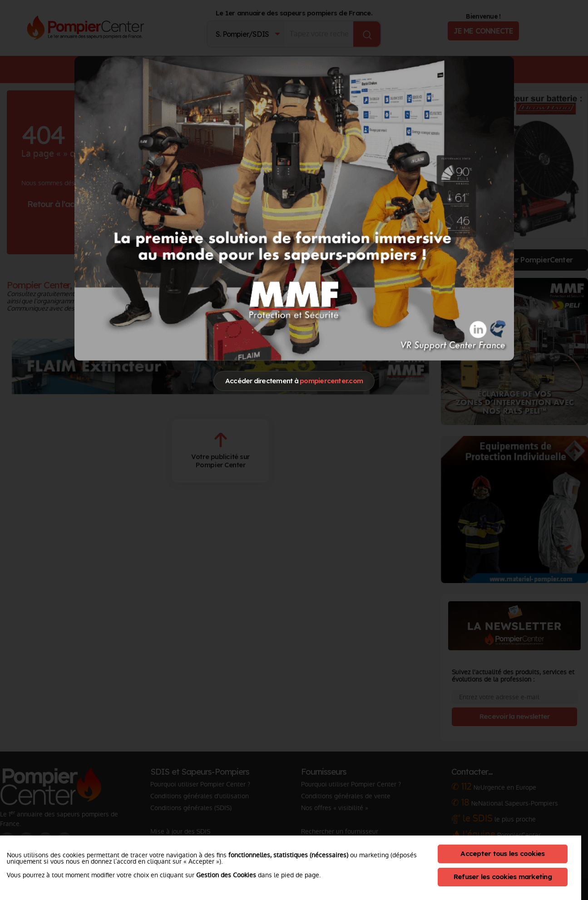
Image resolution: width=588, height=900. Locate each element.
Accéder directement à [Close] (294, 381)
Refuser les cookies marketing (503, 877)
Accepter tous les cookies (502, 853)
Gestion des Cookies (226, 875)
